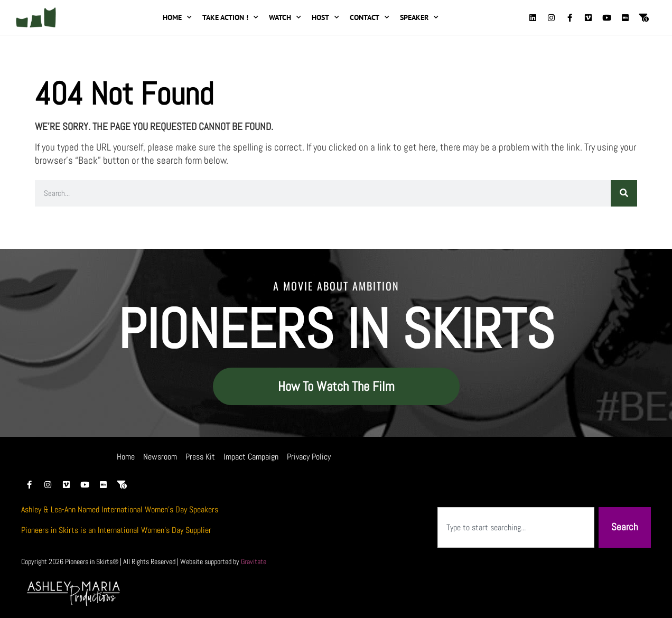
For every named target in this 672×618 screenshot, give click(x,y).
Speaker (419, 17)
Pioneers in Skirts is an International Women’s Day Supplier (116, 530)
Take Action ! (230, 17)
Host (325, 17)
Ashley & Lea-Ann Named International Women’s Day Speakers (120, 509)
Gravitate (254, 561)
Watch (285, 17)
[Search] (624, 193)
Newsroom (160, 457)
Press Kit (200, 457)
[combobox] (516, 527)
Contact (370, 17)
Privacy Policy (309, 457)
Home (177, 17)
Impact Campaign (251, 457)
